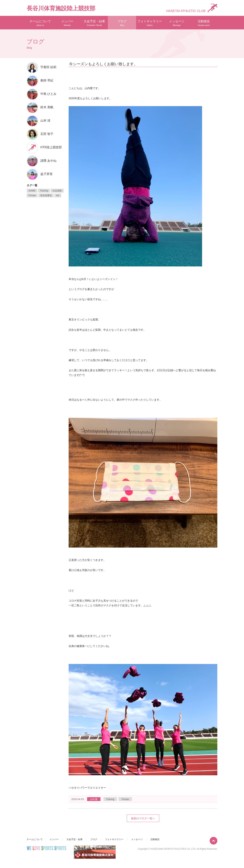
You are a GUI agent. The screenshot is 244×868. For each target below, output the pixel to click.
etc (58, 195)
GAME (32, 191)
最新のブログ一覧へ (143, 818)
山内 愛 (94, 799)
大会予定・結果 (94, 23)
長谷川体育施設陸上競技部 (61, 8)
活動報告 (204, 23)
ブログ (122, 23)
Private (125, 799)
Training (110, 799)
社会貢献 (57, 191)
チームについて (40, 23)
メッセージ (177, 23)
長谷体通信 (46, 195)
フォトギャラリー (150, 23)
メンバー (67, 23)
